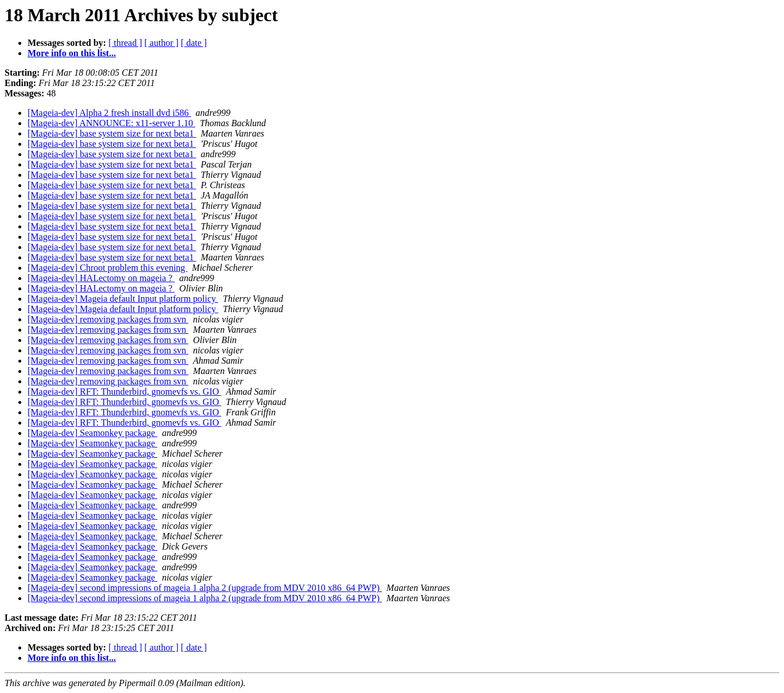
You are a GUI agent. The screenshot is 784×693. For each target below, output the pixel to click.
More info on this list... (72, 53)
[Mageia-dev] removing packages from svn (108, 319)
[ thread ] (125, 43)
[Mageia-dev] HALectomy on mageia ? (101, 278)
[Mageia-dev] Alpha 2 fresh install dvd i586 (109, 113)
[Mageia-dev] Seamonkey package (92, 433)
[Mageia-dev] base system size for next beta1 (112, 133)
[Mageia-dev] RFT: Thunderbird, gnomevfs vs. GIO (125, 392)
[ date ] (194, 43)
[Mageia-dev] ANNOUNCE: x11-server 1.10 (111, 123)
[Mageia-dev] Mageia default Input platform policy (123, 299)
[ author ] (162, 43)
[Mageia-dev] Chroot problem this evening (108, 268)
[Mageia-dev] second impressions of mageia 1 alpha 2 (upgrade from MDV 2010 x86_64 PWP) (205, 588)
